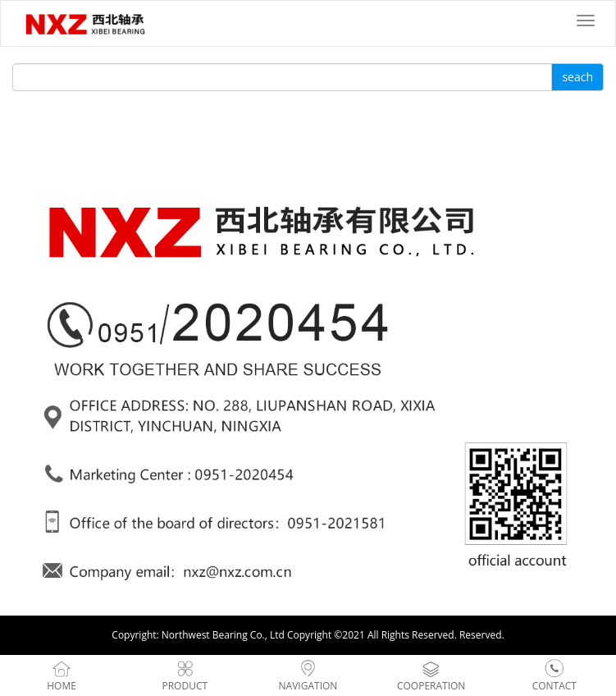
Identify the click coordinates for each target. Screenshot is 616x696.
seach (577, 77)
